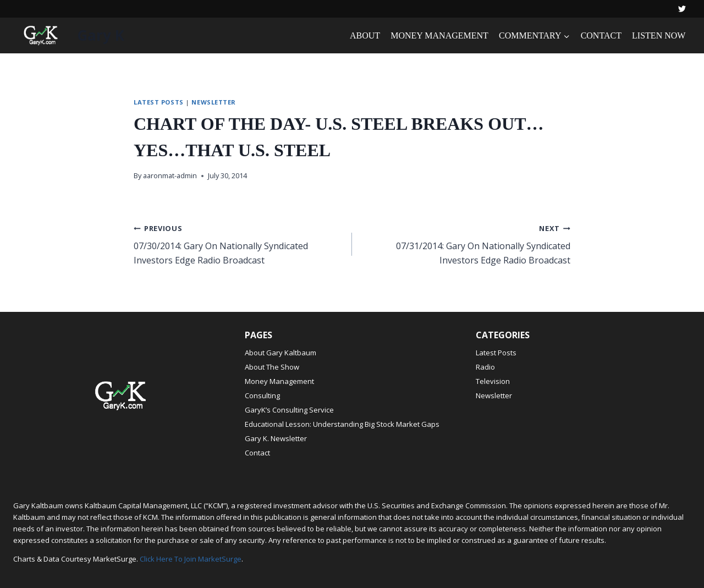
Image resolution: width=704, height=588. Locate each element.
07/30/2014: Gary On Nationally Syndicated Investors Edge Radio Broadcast (238, 244)
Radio (485, 367)
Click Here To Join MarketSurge (191, 559)
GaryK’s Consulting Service (289, 410)
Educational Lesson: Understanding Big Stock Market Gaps (342, 424)
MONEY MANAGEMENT (439, 35)
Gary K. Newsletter (276, 438)
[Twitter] (682, 9)
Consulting (262, 395)
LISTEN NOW (659, 35)
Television (493, 381)
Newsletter (214, 102)
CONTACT (601, 35)
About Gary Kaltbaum (280, 353)
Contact (257, 453)
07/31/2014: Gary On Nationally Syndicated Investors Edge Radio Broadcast (466, 244)
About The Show (272, 367)
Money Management (279, 381)
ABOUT (365, 35)
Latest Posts (159, 102)
